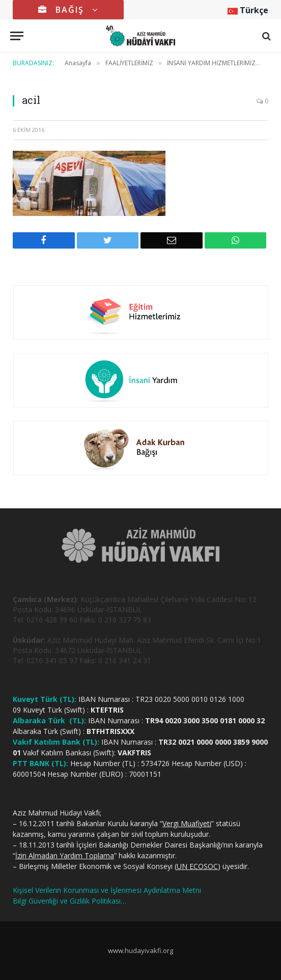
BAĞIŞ (68, 10)
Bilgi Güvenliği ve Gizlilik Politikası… (69, 901)
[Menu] (17, 36)
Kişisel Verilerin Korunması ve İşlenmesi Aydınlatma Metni (107, 890)
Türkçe (248, 10)
